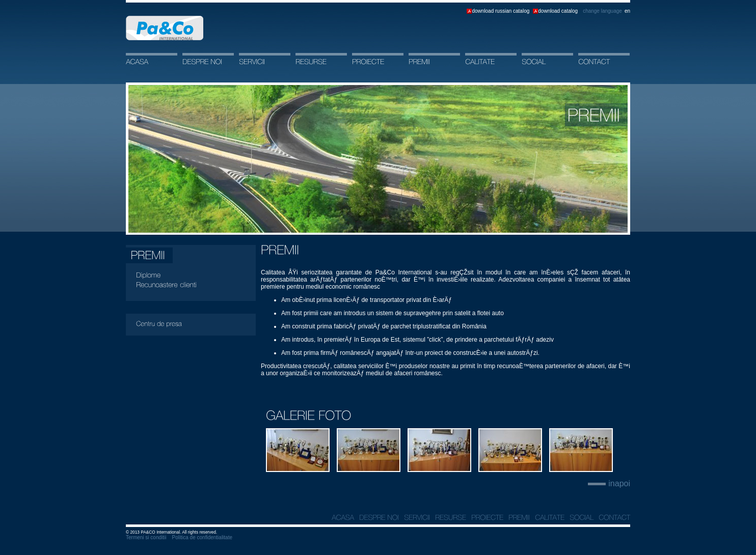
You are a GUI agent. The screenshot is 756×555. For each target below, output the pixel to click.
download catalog (558, 11)
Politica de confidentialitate (202, 537)
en (627, 11)
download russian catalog (501, 11)
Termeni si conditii (146, 537)
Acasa (165, 28)
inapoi (619, 483)
